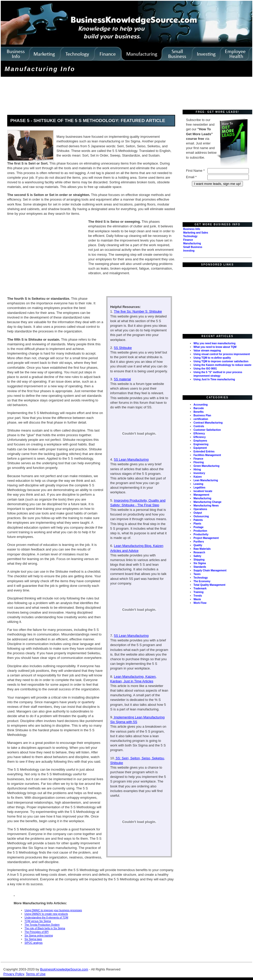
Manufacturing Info (40, 69)
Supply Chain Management (210, 570)
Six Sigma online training (39, 936)
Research (199, 552)
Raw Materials (202, 549)
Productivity (201, 534)
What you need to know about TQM (215, 347)
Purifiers (199, 542)
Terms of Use (36, 974)
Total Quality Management (209, 585)
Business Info (192, 229)
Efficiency (199, 437)
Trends (198, 596)
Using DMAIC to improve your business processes (53, 910)
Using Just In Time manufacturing (214, 379)
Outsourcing (201, 516)
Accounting (201, 405)
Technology (190, 236)
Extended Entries (204, 452)
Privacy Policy (14, 974)
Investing (189, 251)
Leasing (198, 484)
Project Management (206, 538)
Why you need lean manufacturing (214, 343)
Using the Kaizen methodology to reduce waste (222, 365)
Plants (197, 524)
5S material (123, 379)
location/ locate (203, 491)
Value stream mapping (207, 351)
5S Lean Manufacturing (131, 459)
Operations (200, 509)
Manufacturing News (206, 506)
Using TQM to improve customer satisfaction (221, 361)
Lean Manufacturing (206, 480)
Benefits (198, 412)
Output (198, 513)
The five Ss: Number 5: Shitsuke (138, 311)
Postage (198, 527)
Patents (198, 520)
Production (200, 531)
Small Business (193, 247)
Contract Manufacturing (208, 423)
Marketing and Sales (196, 233)
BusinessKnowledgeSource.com (64, 969)
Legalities (199, 488)
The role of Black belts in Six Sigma (45, 928)
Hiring (197, 470)
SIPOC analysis (34, 943)
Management (201, 495)
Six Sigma (200, 563)
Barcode (199, 408)
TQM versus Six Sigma (38, 921)
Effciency (199, 433)
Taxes (197, 574)
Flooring (199, 462)
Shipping (199, 560)
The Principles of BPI (36, 932)
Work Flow (200, 603)
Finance (188, 240)
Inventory (199, 473)
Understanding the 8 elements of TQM (46, 918)
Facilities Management (207, 455)
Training (198, 592)
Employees (200, 441)
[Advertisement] (95, 94)
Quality (198, 545)
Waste (197, 599)
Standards (200, 567)
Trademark (200, 588)
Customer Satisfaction (207, 430)
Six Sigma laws (33, 939)
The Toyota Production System (42, 925)
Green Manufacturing (206, 466)
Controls (199, 426)
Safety (197, 556)
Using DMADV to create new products (46, 914)
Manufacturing (192, 243)
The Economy (202, 581)
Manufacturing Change (207, 502)
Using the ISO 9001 (205, 369)
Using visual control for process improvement (222, 354)
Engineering (201, 444)
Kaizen (198, 477)
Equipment (200, 448)
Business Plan (202, 415)
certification (201, 419)
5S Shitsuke (123, 348)
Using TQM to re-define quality (212, 358)
